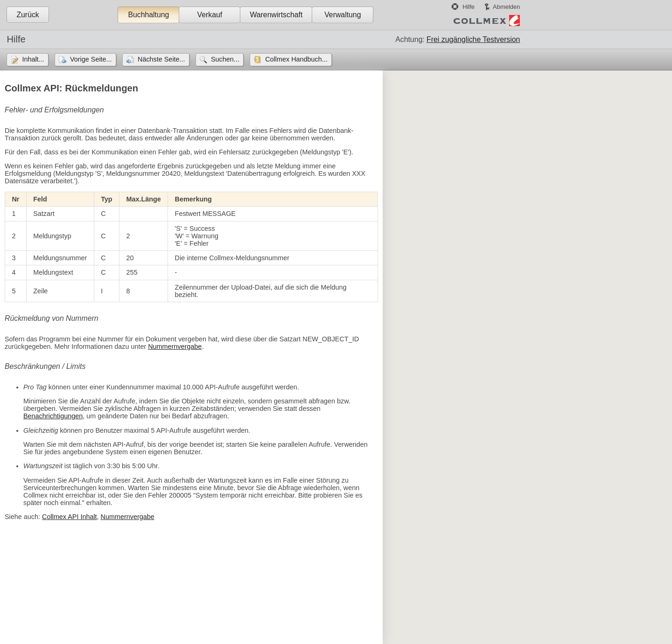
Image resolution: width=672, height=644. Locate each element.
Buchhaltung (148, 15)
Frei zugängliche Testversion (473, 39)
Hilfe (469, 7)
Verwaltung (343, 15)
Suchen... (225, 59)
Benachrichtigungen (53, 416)
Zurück (28, 15)
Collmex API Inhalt (70, 517)
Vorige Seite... (91, 59)
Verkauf (210, 15)
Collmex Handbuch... (296, 59)
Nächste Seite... (161, 59)
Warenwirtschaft (276, 15)
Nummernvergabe (175, 346)
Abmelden (506, 7)
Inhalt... (33, 59)
